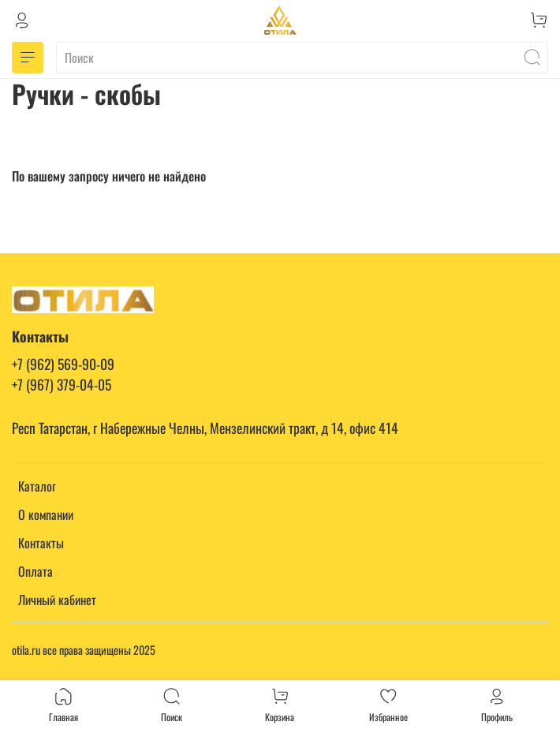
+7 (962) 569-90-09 (63, 364)
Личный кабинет (57, 600)
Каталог (37, 486)
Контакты (41, 543)
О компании (46, 514)
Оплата (35, 571)
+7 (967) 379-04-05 (62, 384)
